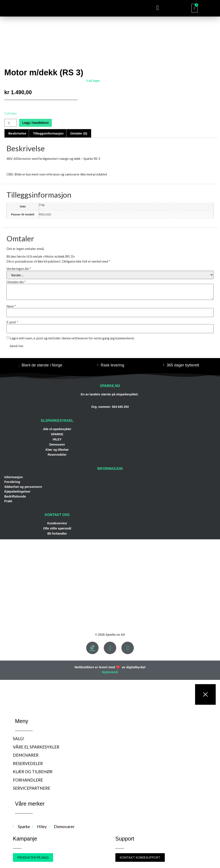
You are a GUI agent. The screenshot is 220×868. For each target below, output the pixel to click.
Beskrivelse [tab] (17, 133)
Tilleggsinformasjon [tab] (48, 133)
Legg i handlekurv (37, 123)
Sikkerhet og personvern (23, 487)
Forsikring (12, 482)
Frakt (8, 501)
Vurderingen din (19, 269)
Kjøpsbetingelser (17, 491)
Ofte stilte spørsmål (57, 528)
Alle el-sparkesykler (57, 429)
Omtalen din (16, 282)
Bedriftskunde (15, 496)
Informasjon (14, 477)
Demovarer (57, 445)
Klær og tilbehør (57, 450)
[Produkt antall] (11, 123)
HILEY (57, 439)
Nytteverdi (110, 672)
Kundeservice (57, 523)
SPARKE (57, 434)
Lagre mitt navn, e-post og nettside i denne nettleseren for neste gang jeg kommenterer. (72, 338)
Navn (11, 306)
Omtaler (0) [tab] (79, 133)
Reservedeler (57, 455)
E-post (12, 322)
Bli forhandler (57, 534)
